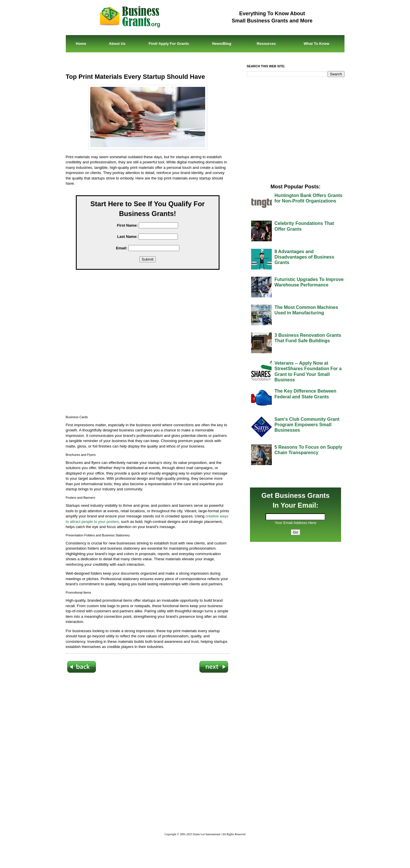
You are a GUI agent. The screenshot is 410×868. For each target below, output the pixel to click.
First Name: (127, 225)
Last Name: (127, 237)
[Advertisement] (152, 344)
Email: (122, 248)
